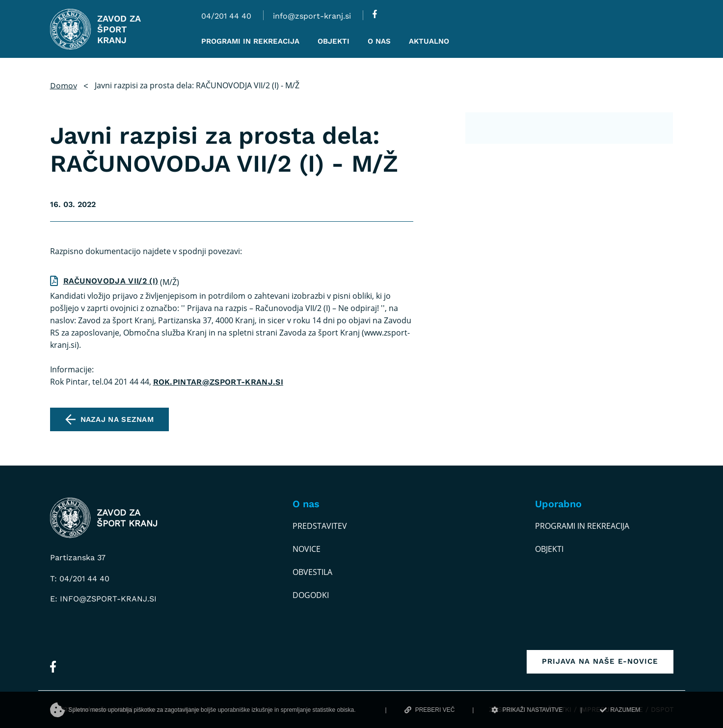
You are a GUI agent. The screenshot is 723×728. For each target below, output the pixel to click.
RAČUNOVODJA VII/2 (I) (111, 281)
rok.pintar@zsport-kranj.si (218, 382)
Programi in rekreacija (582, 526)
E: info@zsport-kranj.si (103, 599)
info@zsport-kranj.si (312, 16)
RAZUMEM (620, 710)
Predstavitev (320, 526)
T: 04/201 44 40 (80, 579)
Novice (307, 549)
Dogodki (311, 595)
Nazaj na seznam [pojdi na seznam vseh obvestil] (117, 419)
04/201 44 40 (226, 16)
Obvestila (312, 572)
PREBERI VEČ (430, 710)
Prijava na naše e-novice (600, 661)
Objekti (549, 549)
